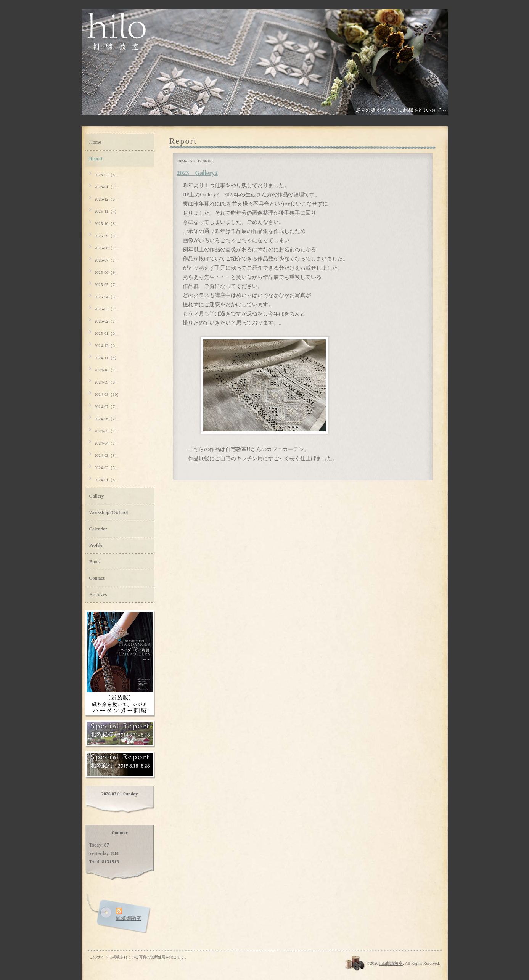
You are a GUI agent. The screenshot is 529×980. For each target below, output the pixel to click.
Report (96, 158)
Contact (97, 578)
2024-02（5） (107, 468)
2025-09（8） (107, 236)
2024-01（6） (107, 480)
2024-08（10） (108, 394)
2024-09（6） (107, 382)
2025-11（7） (107, 211)
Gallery (97, 496)
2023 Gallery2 (198, 173)
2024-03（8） (107, 455)
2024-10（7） (107, 370)
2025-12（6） (107, 199)
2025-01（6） (107, 333)
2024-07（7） (107, 406)
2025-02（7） (107, 321)
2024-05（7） (107, 431)
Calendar (98, 529)
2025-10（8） (107, 223)
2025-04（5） (107, 297)
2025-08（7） (107, 248)
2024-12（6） (107, 345)
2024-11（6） (107, 358)
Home (95, 142)
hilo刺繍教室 (391, 963)
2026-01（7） (107, 187)
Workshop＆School (109, 512)
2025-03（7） (107, 309)
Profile (96, 545)
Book (95, 561)
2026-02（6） (107, 175)
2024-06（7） (107, 419)
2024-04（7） (107, 443)
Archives (98, 594)
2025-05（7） (107, 284)
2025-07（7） (107, 260)
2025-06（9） (107, 272)
